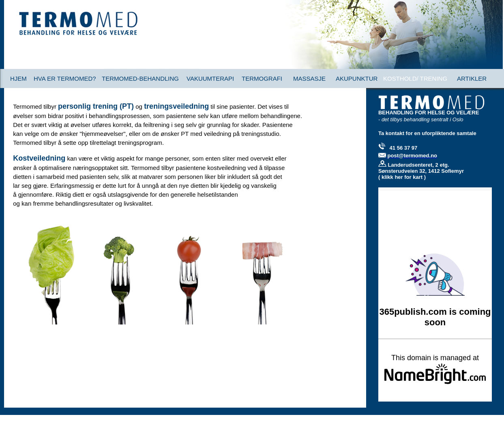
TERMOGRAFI (262, 78)
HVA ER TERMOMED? (65, 78)
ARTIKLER (472, 78)
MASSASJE (309, 78)
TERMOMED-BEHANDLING (140, 78)
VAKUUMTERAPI (210, 78)
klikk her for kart (403, 177)
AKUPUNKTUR (357, 78)
